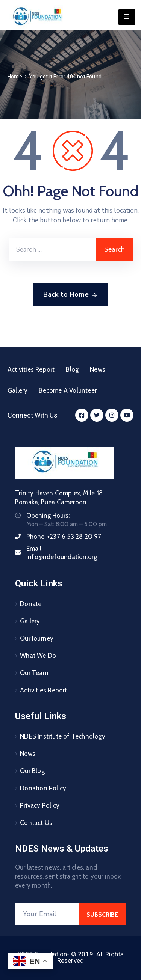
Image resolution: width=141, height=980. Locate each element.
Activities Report (31, 369)
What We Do (38, 656)
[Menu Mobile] (127, 17)
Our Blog (32, 771)
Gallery (17, 390)
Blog (72, 369)
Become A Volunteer (68, 390)
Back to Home (70, 295)
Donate (31, 604)
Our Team (34, 673)
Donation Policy (43, 788)
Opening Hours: (48, 516)
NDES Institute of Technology (63, 736)
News (98, 369)
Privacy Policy (40, 805)
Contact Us (36, 823)
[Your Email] (47, 914)
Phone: (64, 537)
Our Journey (37, 638)
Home (15, 77)
